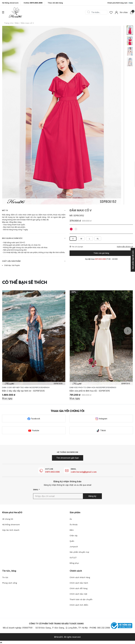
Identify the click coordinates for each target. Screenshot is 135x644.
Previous (7, 331)
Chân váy (74, 536)
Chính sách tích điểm (79, 605)
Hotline (33, 3)
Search (89, 12)
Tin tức (5, 577)
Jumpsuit (74, 547)
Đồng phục (74, 563)
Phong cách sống (10, 583)
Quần (72, 541)
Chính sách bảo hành (79, 583)
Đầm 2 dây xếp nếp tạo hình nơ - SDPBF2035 (23, 391)
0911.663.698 (53, 472)
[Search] (97, 12)
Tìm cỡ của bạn (76, 247)
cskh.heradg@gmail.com (84, 472)
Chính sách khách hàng (80, 577)
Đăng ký (92, 496)
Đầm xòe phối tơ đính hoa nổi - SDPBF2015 (90, 391)
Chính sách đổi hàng (79, 588)
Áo (71, 519)
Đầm (72, 530)
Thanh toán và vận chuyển (81, 599)
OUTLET (73, 558)
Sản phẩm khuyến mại (79, 552)
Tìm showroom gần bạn (68, 458)
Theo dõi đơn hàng (55, 3)
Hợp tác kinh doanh (11, 530)
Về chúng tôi (8, 519)
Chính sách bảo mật (78, 594)
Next (128, 331)
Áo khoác (74, 525)
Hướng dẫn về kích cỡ (125, 247)
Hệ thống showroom (10, 3)
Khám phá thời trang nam (120, 3)
